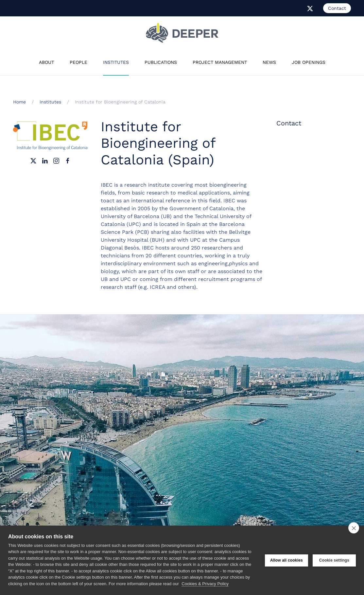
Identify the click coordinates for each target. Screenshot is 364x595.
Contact (337, 8)
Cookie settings (334, 560)
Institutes (116, 62)
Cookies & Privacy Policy (205, 584)
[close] (354, 528)
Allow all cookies (286, 560)
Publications (161, 62)
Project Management (220, 62)
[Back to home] (182, 33)
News (269, 62)
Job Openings (309, 62)
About (46, 62)
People (78, 62)
